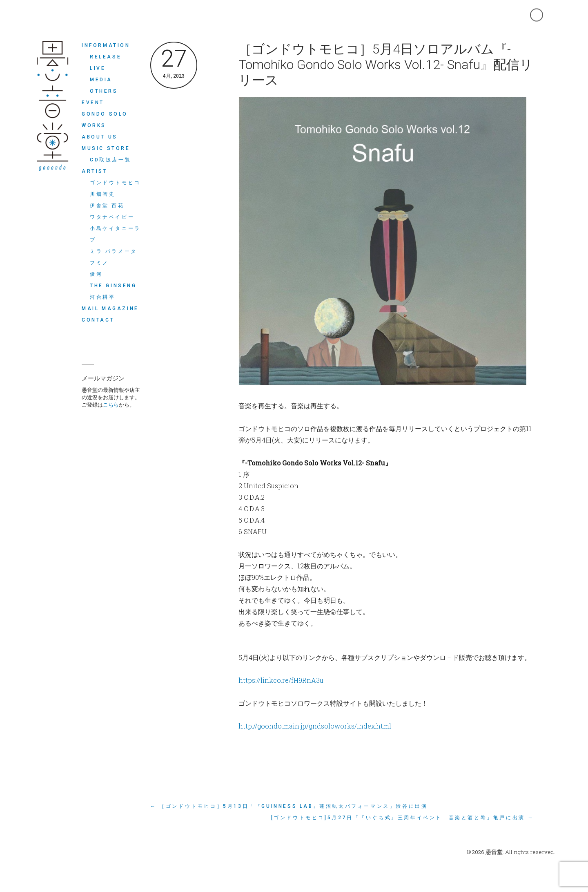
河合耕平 (102, 297)
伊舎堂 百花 (107, 206)
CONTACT (98, 320)
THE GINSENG (113, 286)
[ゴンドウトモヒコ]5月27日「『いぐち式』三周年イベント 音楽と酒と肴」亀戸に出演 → (403, 818)
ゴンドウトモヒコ (115, 183)
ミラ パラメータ (114, 251)
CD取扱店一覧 (110, 160)
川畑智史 (102, 194)
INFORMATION (106, 45)
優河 (96, 274)
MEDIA (101, 80)
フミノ (99, 263)
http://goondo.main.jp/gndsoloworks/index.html (315, 726)
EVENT (93, 103)
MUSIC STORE (106, 148)
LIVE (98, 68)
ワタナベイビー (112, 217)
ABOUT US (100, 137)
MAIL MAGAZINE (110, 309)
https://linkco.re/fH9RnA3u (281, 680)
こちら (111, 405)
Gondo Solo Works (105, 120)
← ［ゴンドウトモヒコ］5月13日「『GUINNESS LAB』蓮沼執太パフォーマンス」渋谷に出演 (289, 806)
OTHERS (104, 91)
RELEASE (106, 57)
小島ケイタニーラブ (115, 234)
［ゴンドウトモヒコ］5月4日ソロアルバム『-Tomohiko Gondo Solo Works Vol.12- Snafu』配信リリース (386, 65)
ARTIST (95, 171)
